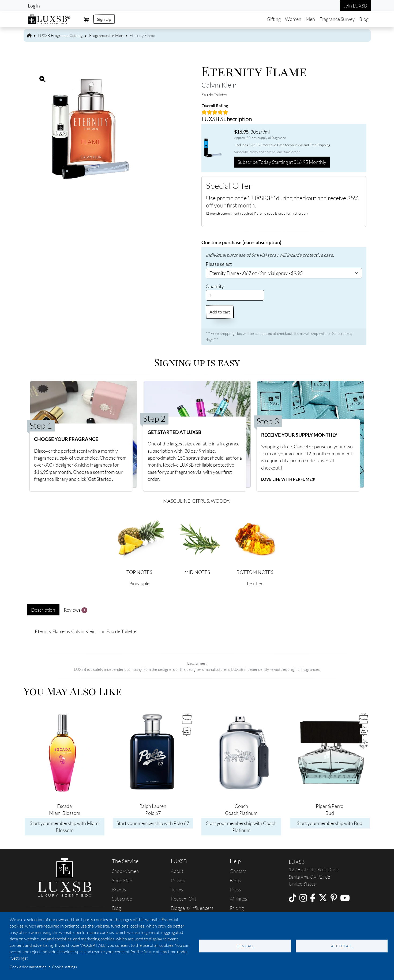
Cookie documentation (28, 967)
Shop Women (125, 871)
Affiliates (239, 899)
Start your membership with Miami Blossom (65, 827)
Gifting (274, 19)
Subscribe (122, 899)
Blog (364, 19)
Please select (219, 264)
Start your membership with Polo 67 (153, 823)
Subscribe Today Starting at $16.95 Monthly (282, 162)
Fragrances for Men (106, 35)
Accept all (342, 946)
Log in (34, 6)
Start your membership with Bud (330, 823)
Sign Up (104, 19)
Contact (238, 871)
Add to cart (220, 312)
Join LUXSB (355, 6)
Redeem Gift (184, 899)
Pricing (237, 908)
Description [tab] (43, 610)
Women (293, 19)
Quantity (215, 286)
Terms (177, 890)
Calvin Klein (219, 85)
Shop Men (122, 880)
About (177, 871)
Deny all (245, 946)
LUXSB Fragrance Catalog (60, 35)
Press (235, 890)
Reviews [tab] (76, 610)
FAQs (235, 880)
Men (310, 19)
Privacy (178, 880)
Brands (119, 890)
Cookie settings (64, 967)
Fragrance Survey (337, 19)
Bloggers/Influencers (192, 908)
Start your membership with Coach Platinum (241, 827)
